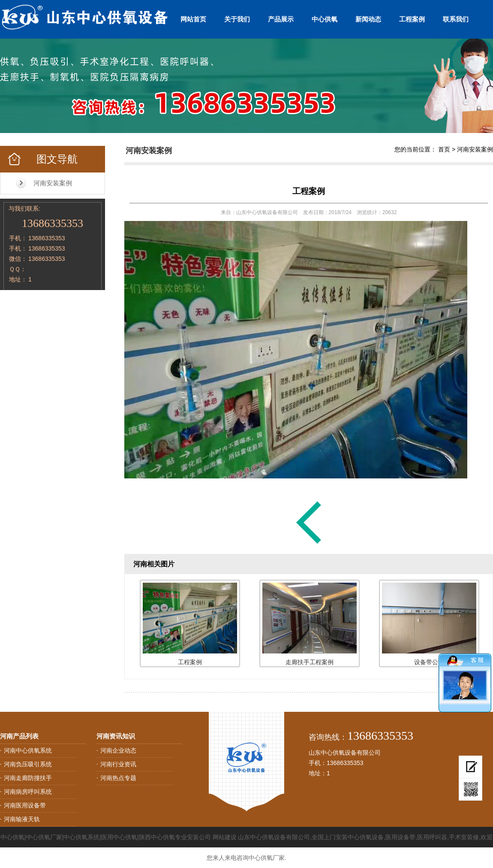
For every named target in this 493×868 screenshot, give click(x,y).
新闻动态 (368, 19)
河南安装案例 (53, 183)
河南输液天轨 (22, 819)
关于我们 (237, 19)
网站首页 (193, 19)
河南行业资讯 (118, 764)
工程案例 (412, 19)
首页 (444, 149)
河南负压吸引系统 (28, 764)
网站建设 (225, 837)
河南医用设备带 (25, 805)
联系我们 (456, 19)
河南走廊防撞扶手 (28, 778)
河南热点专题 (118, 778)
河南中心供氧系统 (28, 750)
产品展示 (281, 19)
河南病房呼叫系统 (28, 792)
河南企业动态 (118, 750)
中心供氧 (325, 19)
